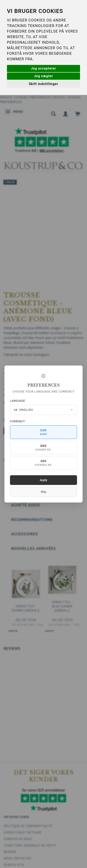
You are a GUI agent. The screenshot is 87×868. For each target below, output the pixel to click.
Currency (18, 421)
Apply (44, 480)
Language (18, 401)
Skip (43, 492)
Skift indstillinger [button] (43, 84)
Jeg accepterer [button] (43, 68)
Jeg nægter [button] (44, 76)
